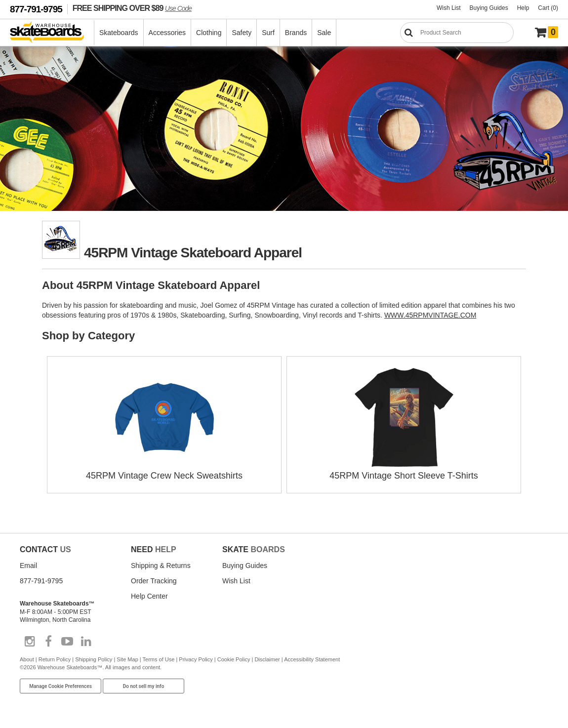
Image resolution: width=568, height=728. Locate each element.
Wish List (449, 8)
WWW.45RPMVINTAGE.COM (430, 315)
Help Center (149, 596)
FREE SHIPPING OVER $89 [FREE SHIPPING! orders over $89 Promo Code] (132, 8)
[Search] (457, 33)
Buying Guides (489, 8)
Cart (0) (548, 8)
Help (523, 8)
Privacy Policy (196, 659)
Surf (268, 33)
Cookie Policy (234, 659)
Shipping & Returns (161, 566)
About (27, 659)
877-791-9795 (36, 9)
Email (28, 566)
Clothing (209, 33)
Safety (242, 33)
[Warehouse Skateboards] (52, 33)
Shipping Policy (94, 659)
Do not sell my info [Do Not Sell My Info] (144, 686)
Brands (296, 33)
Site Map (127, 659)
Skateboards (119, 33)
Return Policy (55, 659)
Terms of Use (159, 659)
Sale (324, 33)
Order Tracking (154, 581)
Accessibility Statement (312, 659)
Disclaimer (267, 659)
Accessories (167, 33)
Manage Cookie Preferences (61, 686)
